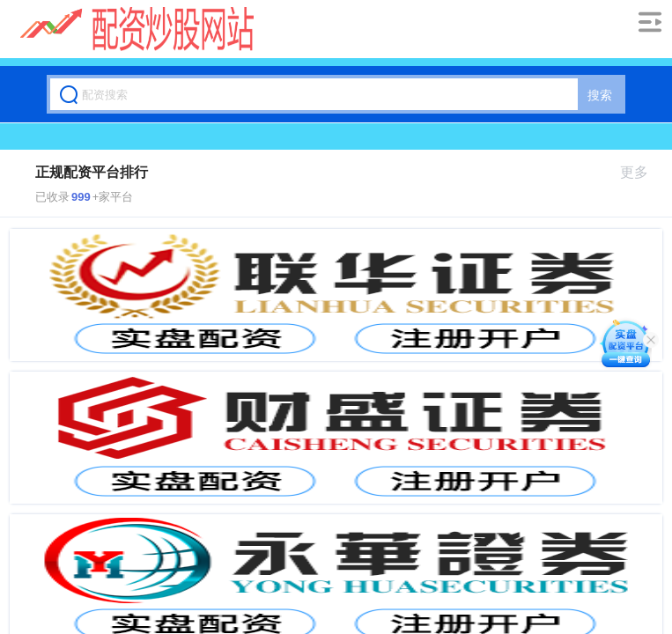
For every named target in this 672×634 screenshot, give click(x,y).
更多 (642, 172)
